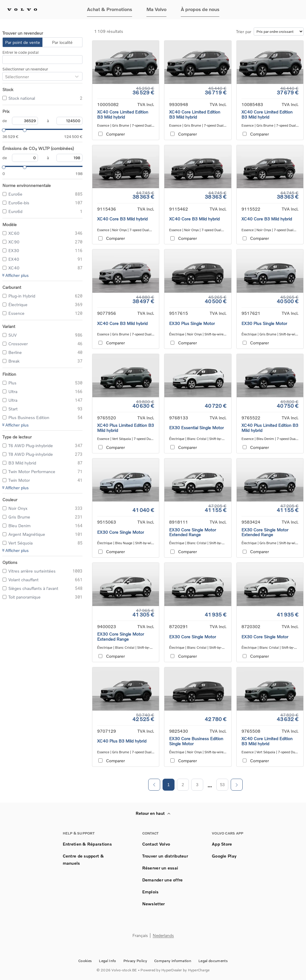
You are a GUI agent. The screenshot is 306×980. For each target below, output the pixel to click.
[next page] (210, 787)
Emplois (150, 892)
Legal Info (107, 961)
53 (222, 785)
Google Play (224, 856)
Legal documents (213, 961)
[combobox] (5, 77)
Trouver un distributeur (165, 856)
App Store (222, 844)
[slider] (2, 129)
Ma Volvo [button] (156, 9)
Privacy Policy (135, 961)
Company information (173, 961)
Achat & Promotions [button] (110, 9)
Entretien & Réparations (87, 844)
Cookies (85, 961)
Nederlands (163, 936)
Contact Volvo (156, 844)
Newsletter (154, 904)
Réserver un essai (160, 868)
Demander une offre (163, 880)
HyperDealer (172, 970)
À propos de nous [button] (200, 9)
